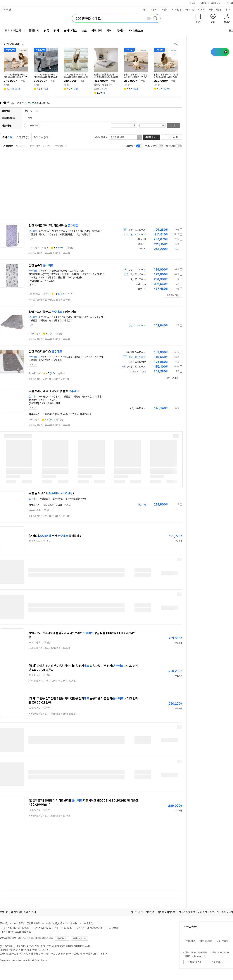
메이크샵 (229, 3)
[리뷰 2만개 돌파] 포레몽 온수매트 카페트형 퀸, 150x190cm (136, 76)
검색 (173, 125)
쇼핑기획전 (189, 10)
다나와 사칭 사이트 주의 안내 (21, 912)
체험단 (219, 10)
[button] (198, 19)
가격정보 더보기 (169, 230)
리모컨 (52, 400)
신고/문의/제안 (206, 941)
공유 (229, 31)
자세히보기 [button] (62, 938)
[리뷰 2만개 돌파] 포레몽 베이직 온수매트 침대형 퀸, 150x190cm (16, 76)
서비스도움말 (222, 941)
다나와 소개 (137, 912)
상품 (46, 31)
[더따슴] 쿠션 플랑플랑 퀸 (56, 536)
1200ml (63, 231)
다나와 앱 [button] (7, 10)
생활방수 (86, 234)
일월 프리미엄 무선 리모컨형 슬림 (54, 391)
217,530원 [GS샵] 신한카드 (57, 505)
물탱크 (55, 231)
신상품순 (47, 146)
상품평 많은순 (61, 146)
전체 (7, 137)
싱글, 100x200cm (137, 270)
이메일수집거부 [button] (195, 962)
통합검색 (34, 31)
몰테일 (203, 3)
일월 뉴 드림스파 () (51, 493)
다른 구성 (172, 295)
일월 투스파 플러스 (45, 351)
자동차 (144, 10)
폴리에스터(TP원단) (72, 277)
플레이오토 (216, 3)
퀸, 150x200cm (138, 274)
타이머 (42, 277)
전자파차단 (58, 499)
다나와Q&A (136, 31)
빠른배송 (34, 125)
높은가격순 (35, 146)
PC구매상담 (176, 10)
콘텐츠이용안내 (80, 938)
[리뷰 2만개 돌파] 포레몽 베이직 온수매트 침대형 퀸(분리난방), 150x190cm (166, 76)
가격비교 (23, 137)
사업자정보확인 (113, 928)
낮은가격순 (21, 146)
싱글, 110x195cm (138, 408)
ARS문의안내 (218, 962)
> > (50, 253)
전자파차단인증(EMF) (80, 231)
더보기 (229, 10)
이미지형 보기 (168, 137)
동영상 (120, 31)
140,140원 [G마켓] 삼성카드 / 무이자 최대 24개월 (68, 414)
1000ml (63, 271)
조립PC (154, 10)
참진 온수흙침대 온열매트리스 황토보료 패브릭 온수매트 (106, 76)
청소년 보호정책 (187, 912)
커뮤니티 (201, 10)
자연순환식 (44, 231)
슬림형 (42, 403)
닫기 (32, 239)
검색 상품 (41, 137)
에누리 (192, 3)
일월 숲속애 (41, 265)
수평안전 (53, 234)
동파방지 (43, 234)
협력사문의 (227, 912)
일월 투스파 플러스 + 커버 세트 (53, 312)
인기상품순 (8, 146)
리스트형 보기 (163, 137)
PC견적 (164, 10)
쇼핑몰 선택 (101, 137)
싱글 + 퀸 (142, 289)
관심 (72, 248)
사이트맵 (202, 912)
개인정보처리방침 (167, 912)
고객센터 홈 (190, 941)
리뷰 (109, 31)
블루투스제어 (54, 403)
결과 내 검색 (150, 137)
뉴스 (84, 31)
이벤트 (211, 10)
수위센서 (33, 234)
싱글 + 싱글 (141, 284)
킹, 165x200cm (138, 279)
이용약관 (150, 912)
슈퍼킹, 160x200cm (137, 367)
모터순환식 (44, 397)
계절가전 (28, 111)
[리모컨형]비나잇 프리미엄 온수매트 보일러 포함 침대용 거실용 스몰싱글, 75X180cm (76, 76)
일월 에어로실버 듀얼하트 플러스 (53, 226)
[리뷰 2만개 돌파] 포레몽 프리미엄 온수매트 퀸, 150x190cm (46, 76)
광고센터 (214, 912)
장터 (56, 31)
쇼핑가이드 (70, 31)
